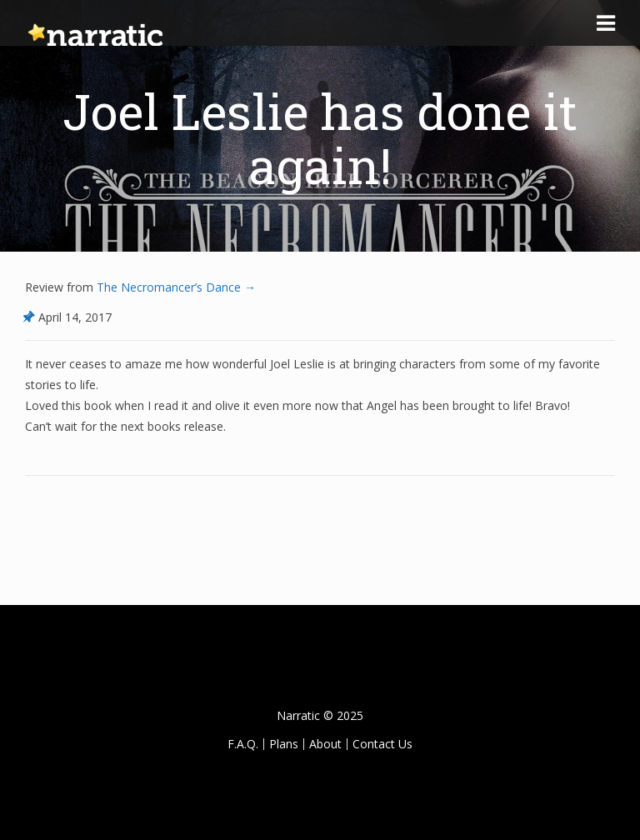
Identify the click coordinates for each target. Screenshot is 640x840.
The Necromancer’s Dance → (175, 287)
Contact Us (382, 744)
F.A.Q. (243, 744)
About (325, 744)
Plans (284, 744)
